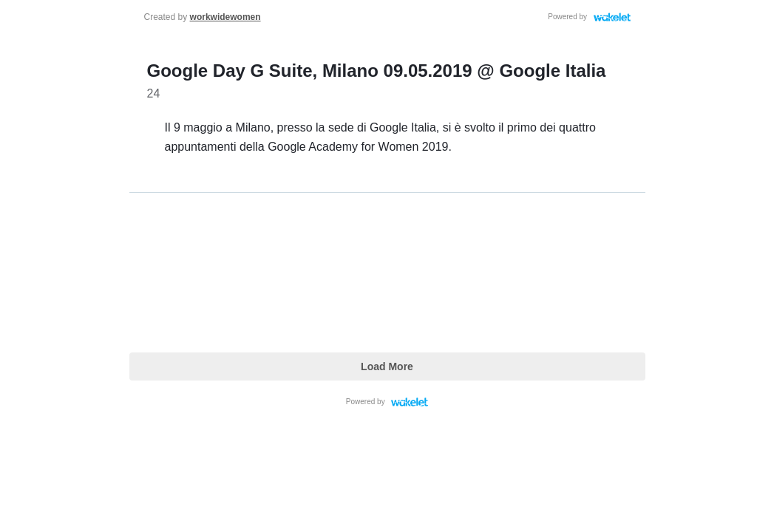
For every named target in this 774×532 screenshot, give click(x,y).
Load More (387, 366)
